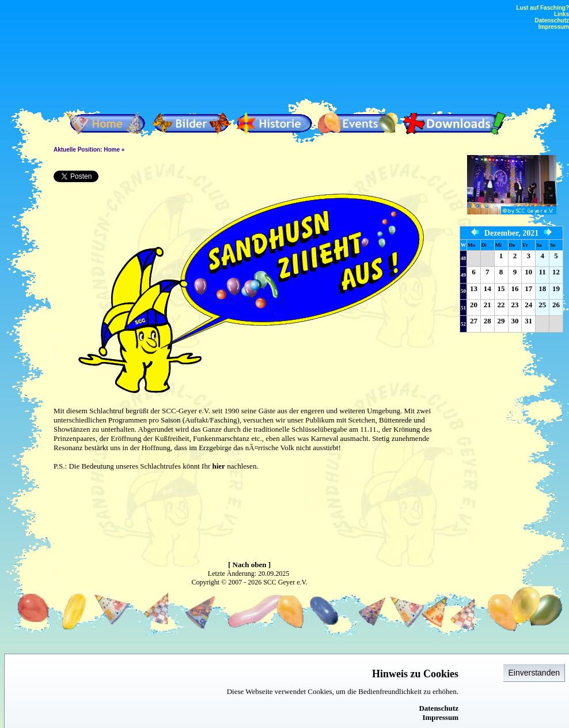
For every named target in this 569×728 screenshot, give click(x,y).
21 (488, 305)
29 (501, 321)
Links (562, 14)
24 (528, 305)
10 (528, 272)
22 (501, 305)
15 (501, 288)
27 (474, 321)
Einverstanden (534, 673)
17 (528, 288)
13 (474, 288)
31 (528, 321)
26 (556, 305)
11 (542, 272)
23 (515, 305)
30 (515, 321)
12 (556, 272)
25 (542, 305)
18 (542, 288)
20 (474, 305)
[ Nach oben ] (249, 565)
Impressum (440, 717)
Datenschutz (439, 708)
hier (218, 466)
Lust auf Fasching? (543, 8)
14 (488, 288)
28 (488, 321)
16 (515, 288)
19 (556, 288)
